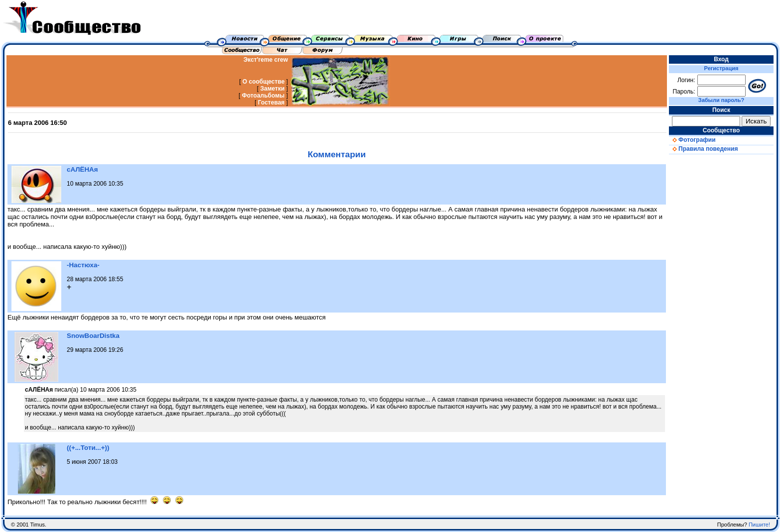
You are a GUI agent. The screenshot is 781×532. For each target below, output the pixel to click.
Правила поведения (703, 149)
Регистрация (721, 68)
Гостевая (271, 103)
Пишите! (759, 525)
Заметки (272, 89)
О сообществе (264, 82)
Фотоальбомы (263, 96)
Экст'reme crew (266, 60)
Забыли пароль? (721, 100)
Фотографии (692, 140)
